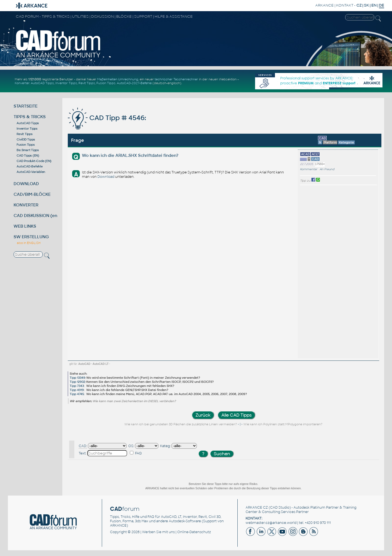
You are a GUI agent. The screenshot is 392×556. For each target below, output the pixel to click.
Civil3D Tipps (26, 139)
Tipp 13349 (77, 378)
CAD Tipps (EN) (28, 155)
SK (366, 5)
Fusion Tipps (106, 83)
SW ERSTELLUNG (31, 237)
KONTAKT (345, 5)
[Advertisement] (360, 272)
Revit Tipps (87, 83)
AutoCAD (84, 364)
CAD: (83, 446)
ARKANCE (324, 5)
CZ (359, 5)
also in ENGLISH (29, 243)
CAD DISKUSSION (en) (36, 216)
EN (374, 5)
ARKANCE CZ (257, 508)
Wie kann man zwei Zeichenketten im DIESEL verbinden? (134, 401)
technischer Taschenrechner (176, 79)
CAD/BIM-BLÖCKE (32, 194)
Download (106, 177)
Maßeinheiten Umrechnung (118, 79)
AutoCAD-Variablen (31, 172)
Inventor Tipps (66, 83)
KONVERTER (26, 205)
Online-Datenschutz (194, 532)
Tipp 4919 (77, 390)
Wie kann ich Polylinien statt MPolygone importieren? (283, 424)
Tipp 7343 (77, 386)
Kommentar (309, 169)
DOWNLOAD (26, 184)
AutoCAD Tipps (42, 83)
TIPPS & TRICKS (30, 117)
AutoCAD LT (101, 364)
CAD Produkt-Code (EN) (34, 161)
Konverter (22, 83)
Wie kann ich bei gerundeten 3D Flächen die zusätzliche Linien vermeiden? (181, 424)
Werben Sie (152, 532)
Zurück (203, 415)
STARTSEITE (26, 106)
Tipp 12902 (77, 382)
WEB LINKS (25, 226)
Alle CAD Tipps (236, 415)
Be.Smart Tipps (28, 150)
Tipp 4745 (77, 394)
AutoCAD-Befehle (30, 166)
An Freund (327, 169)
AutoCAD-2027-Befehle (134, 83)
